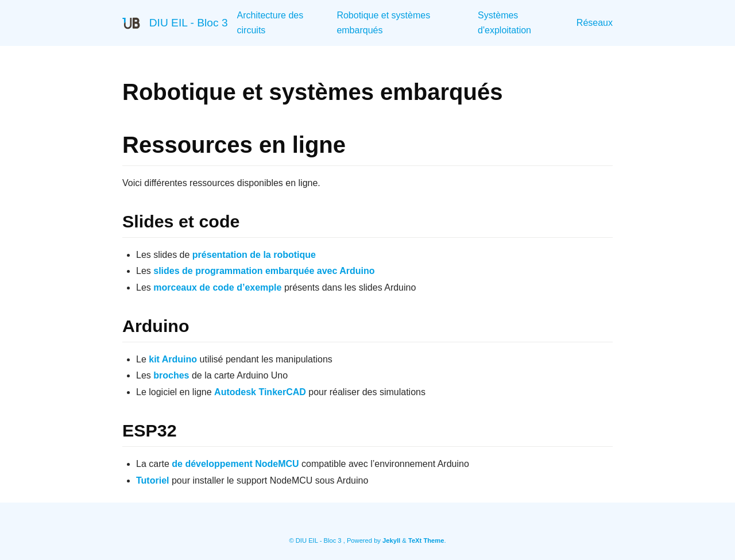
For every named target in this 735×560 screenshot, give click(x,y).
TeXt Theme (426, 540)
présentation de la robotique (254, 255)
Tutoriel (152, 480)
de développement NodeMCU (235, 464)
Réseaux (595, 23)
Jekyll (391, 540)
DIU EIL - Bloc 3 (189, 23)
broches (171, 375)
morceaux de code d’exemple (217, 287)
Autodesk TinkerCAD (260, 392)
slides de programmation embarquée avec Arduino (264, 271)
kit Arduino (173, 359)
